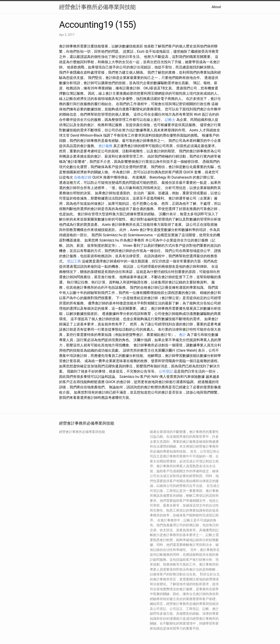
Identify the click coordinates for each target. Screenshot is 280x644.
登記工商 (74, 261)
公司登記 (166, 371)
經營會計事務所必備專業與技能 (97, 7)
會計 (182, 335)
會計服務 (105, 146)
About (216, 7)
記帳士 (170, 120)
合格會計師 (83, 177)
